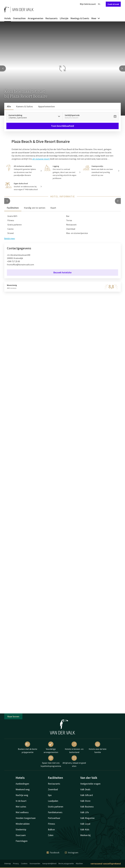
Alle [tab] (9, 106)
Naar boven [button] (13, 716)
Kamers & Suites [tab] (25, 106)
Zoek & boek (113, 4)
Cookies (24, 863)
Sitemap (8, 863)
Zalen (51, 835)
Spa (50, 795)
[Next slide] (122, 68)
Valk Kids (85, 829)
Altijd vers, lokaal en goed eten (74, 761)
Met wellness (22, 812)
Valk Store (85, 801)
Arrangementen (35, 18)
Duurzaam (21, 835)
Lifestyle (64, 18)
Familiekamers (55, 812)
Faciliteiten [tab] (13, 208)
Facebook (53, 852)
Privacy (16, 863)
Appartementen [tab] (47, 106)
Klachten (79, 863)
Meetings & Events (80, 18)
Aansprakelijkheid (49, 863)
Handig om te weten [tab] (35, 208)
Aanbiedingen (22, 784)
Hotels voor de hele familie (98, 748)
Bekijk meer (10, 238)
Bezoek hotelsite (62, 272)
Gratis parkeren (56, 807)
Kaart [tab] (53, 208)
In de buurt (21, 801)
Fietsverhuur (54, 818)
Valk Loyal (85, 824)
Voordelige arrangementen (51, 748)
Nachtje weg (22, 795)
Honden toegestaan (26, 818)
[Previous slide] (3, 68)
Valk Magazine (87, 818)
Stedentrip (21, 829)
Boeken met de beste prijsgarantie (28, 748)
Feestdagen (22, 841)
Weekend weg (23, 789)
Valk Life (85, 812)
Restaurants (51, 18)
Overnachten (19, 18)
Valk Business (87, 807)
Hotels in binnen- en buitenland (74, 748)
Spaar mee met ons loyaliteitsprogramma (51, 761)
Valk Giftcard (87, 795)
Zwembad (53, 789)
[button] (7, 201)
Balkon (51, 829)
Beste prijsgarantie (66, 863)
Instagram (72, 852)
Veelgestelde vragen (90, 784)
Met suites (21, 807)
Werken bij (85, 835)
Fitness (51, 824)
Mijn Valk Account (88, 4)
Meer (96, 18)
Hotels (8, 18)
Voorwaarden (35, 863)
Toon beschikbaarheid (62, 126)
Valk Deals (85, 789)
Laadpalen (53, 801)
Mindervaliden (23, 824)
